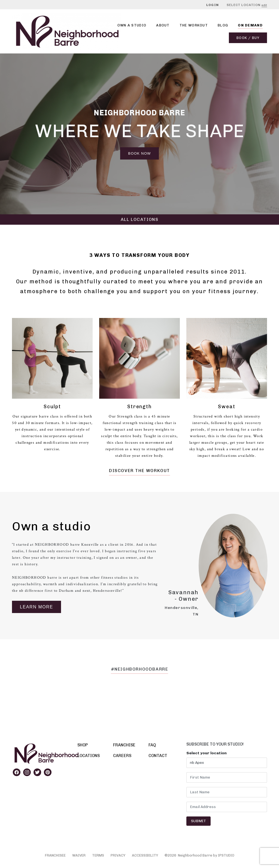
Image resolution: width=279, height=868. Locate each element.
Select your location (207, 753)
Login (213, 5)
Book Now (139, 153)
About (163, 25)
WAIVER (79, 855)
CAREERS (122, 756)
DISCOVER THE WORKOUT (139, 471)
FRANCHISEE (55, 855)
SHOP (83, 745)
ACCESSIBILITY (145, 855)
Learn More (37, 607)
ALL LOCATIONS (140, 219)
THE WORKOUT (194, 25)
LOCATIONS (89, 756)
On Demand (250, 25)
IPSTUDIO (226, 855)
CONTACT (158, 756)
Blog (223, 25)
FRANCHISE (124, 745)
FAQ (152, 745)
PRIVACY (118, 855)
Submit (198, 821)
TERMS (98, 855)
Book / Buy (248, 38)
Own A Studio (132, 25)
